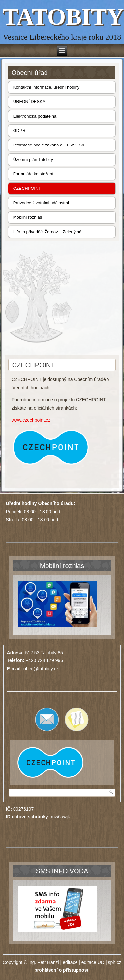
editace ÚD (93, 962)
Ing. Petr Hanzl (44, 962)
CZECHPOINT (27, 188)
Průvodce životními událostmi (41, 203)
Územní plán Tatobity (33, 159)
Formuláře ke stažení (33, 174)
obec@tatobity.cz (41, 669)
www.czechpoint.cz (31, 420)
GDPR (19, 131)
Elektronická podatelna (35, 116)
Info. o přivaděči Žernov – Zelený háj (48, 232)
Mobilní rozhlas (28, 217)
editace (70, 962)
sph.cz (114, 962)
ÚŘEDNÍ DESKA (29, 102)
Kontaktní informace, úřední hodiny (46, 87)
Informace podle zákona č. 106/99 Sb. (49, 145)
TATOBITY (63, 17)
